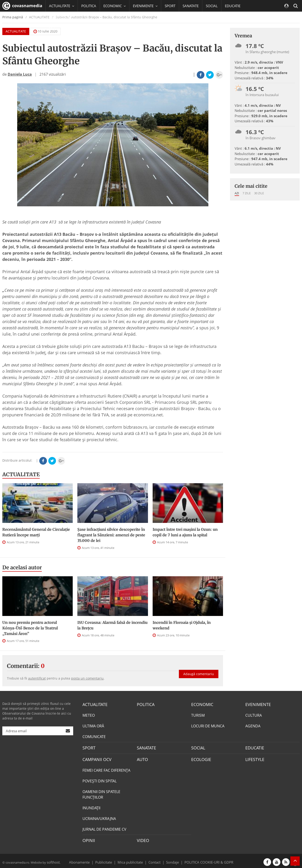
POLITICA (89, 6)
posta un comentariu (87, 678)
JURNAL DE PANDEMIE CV (104, 828)
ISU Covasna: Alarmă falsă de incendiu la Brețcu (112, 625)
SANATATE (191, 6)
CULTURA (254, 715)
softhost (53, 860)
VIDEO (142, 839)
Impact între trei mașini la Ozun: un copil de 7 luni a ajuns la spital (185, 532)
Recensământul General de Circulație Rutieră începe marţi (36, 532)
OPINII (88, 839)
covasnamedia (22, 6)
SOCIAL (212, 6)
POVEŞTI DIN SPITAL (100, 779)
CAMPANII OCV (95, 758)
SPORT (170, 6)
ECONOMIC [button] (115, 6)
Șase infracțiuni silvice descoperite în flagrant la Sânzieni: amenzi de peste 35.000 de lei (111, 535)
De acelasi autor (22, 567)
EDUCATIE (233, 6)
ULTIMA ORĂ (93, 725)
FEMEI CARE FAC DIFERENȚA (106, 769)
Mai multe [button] (59, 29)
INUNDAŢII (91, 806)
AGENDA (253, 725)
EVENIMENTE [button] (145, 6)
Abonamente (88, 860)
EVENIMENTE (257, 704)
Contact (155, 860)
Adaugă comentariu (199, 670)
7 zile (247, 193)
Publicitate (109, 860)
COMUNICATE (94, 736)
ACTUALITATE (21, 474)
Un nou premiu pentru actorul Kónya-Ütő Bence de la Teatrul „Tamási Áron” (30, 628)
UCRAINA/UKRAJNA (99, 817)
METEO (89, 715)
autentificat (37, 678)
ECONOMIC (201, 704)
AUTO (142, 758)
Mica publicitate (133, 860)
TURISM (198, 715)
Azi (237, 193)
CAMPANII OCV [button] (63, 17)
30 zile (259, 193)
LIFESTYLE (254, 758)
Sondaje (171, 860)
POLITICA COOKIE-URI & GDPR (203, 860)
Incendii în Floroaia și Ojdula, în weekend (182, 625)
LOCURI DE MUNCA (208, 725)
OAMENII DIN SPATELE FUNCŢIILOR (101, 793)
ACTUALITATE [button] (62, 6)
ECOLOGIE (200, 758)
